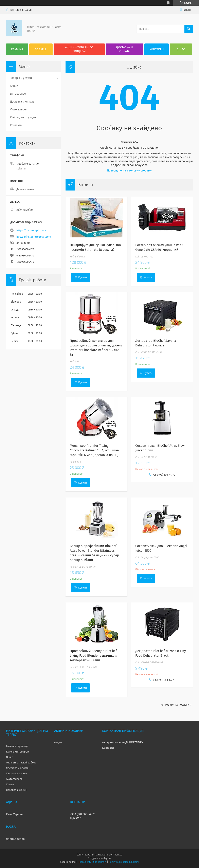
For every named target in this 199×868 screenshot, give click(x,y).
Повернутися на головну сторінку (129, 171)
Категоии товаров (17, 752)
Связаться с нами (17, 773)
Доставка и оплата (124, 49)
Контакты (157, 49)
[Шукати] (189, 29)
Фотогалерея (19, 110)
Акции (14, 86)
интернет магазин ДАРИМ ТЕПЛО (122, 742)
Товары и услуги (21, 78)
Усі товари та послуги (175, 705)
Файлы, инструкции (23, 117)
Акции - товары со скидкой (79, 49)
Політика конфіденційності (124, 862)
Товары (41, 49)
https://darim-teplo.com (31, 230)
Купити (83, 277)
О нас (181, 49)
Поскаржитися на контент (92, 862)
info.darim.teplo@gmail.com (34, 237)
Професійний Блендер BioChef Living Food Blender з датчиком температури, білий (93, 656)
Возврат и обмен (17, 790)
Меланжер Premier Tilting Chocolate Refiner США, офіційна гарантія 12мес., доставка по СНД (95, 450)
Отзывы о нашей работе (21, 763)
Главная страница (17, 746)
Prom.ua (118, 855)
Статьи (10, 784)
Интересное (18, 94)
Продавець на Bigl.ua (99, 858)
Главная (17, 49)
